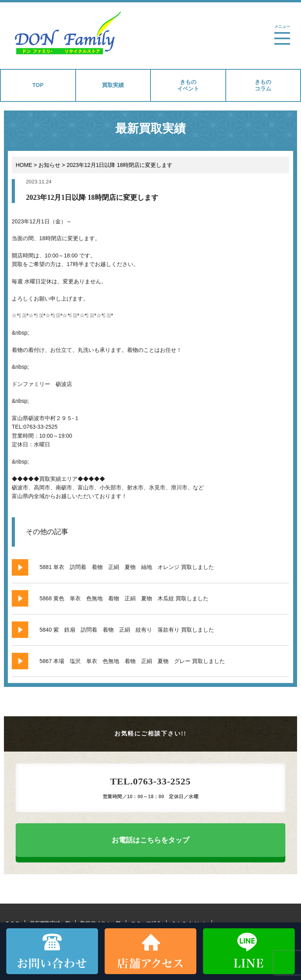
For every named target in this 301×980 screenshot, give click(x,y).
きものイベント (188, 85)
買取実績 (113, 85)
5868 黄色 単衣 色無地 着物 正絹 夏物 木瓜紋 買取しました (124, 598)
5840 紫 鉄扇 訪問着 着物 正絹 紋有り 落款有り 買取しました (127, 630)
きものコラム (263, 85)
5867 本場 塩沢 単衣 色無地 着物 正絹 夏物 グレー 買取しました (132, 661)
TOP (38, 85)
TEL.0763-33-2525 (150, 781)
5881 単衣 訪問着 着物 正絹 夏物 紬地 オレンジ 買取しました (127, 567)
